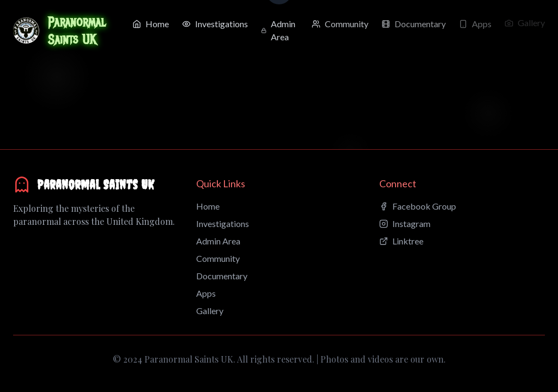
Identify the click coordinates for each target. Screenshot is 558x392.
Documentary (222, 276)
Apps (206, 293)
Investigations (223, 223)
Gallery (210, 311)
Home (208, 206)
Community (218, 258)
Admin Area (218, 241)
